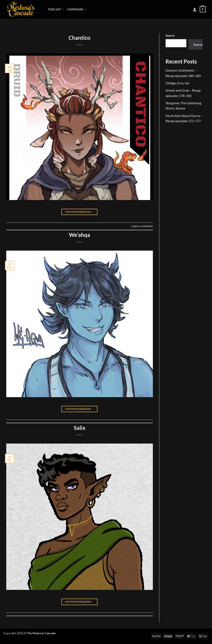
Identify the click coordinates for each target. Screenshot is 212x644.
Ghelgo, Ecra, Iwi (177, 83)
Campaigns (76, 9)
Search (170, 35)
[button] (195, 9)
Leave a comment (142, 226)
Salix (80, 428)
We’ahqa (80, 235)
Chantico (79, 38)
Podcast (56, 9)
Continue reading (80, 212)
